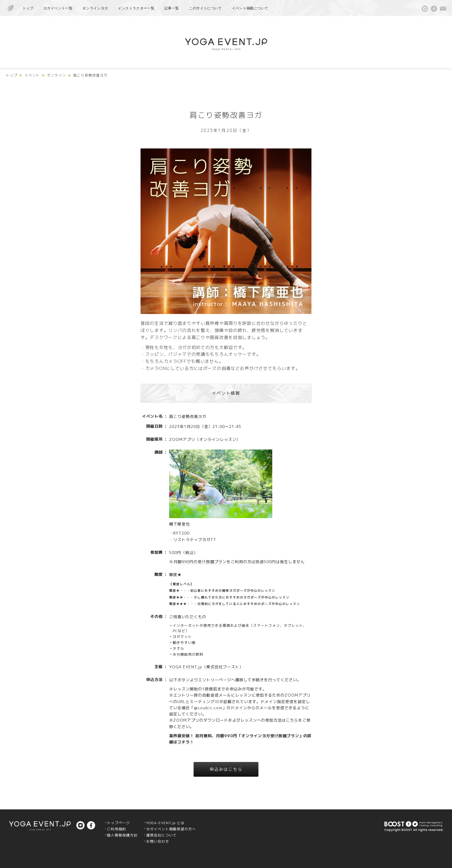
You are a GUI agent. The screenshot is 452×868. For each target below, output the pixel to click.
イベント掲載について (250, 8)
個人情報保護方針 (122, 835)
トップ (28, 8)
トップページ (118, 823)
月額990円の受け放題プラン (200, 562)
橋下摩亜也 (179, 524)
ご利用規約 (117, 829)
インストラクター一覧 (136, 8)
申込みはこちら (226, 769)
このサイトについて (205, 8)
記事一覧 (172, 8)
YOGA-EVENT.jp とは (165, 823)
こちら (292, 720)
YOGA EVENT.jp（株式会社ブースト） (206, 667)
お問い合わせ (158, 841)
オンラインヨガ (95, 8)
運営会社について (161, 835)
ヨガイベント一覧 (58, 8)
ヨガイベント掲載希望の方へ (171, 829)
